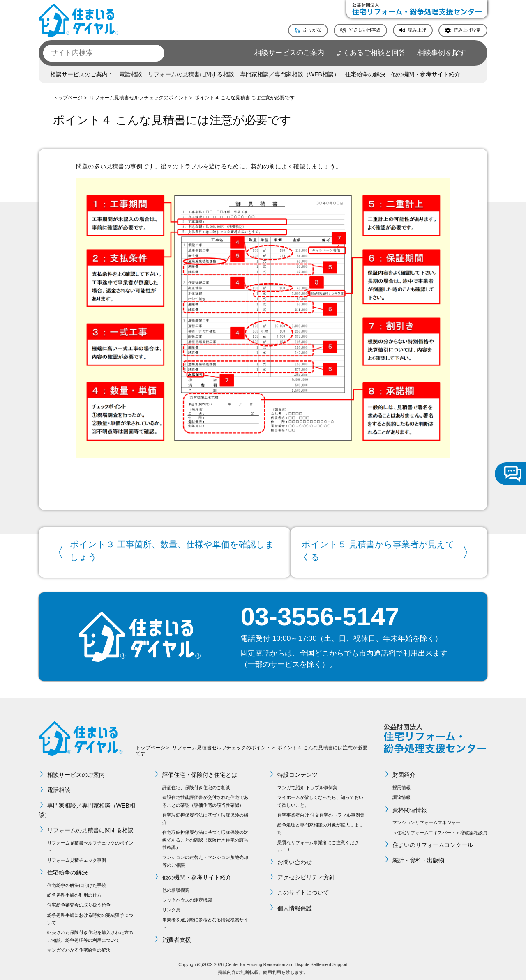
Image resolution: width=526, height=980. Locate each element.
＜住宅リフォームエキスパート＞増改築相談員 (440, 831)
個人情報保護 (295, 906)
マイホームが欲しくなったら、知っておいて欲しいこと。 (320, 799)
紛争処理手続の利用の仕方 (74, 893)
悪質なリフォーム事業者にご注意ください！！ (318, 844)
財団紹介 (404, 773)
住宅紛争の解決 (365, 74)
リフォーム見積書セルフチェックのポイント (139, 98)
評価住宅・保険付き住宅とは (200, 773)
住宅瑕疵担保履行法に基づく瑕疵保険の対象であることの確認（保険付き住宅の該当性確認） (205, 838)
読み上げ (417, 30)
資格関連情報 (410, 808)
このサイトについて (303, 891)
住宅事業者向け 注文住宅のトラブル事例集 (321, 813)
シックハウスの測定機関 (187, 898)
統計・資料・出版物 (418, 858)
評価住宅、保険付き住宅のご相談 (196, 786)
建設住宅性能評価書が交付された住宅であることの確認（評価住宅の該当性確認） (205, 799)
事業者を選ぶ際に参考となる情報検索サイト (205, 922)
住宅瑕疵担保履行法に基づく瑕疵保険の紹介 (205, 817)
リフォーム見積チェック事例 (77, 858)
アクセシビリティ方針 (306, 876)
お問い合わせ (295, 861)
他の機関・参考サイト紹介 (426, 74)
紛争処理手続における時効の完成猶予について (90, 917)
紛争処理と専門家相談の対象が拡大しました (320, 826)
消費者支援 (177, 938)
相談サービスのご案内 (289, 53)
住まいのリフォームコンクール (433, 843)
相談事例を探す (442, 53)
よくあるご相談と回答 (371, 53)
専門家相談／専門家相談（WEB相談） (290, 74)
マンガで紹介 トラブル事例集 (307, 786)
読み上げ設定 (467, 30)
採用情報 (401, 786)
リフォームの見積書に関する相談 (191, 74)
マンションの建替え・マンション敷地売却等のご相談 (205, 859)
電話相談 (131, 74)
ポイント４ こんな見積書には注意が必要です (245, 98)
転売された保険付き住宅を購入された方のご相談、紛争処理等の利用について (90, 934)
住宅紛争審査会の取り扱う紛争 (79, 903)
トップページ (68, 98)
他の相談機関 (176, 888)
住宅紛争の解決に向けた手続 (77, 884)
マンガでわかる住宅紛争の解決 (79, 948)
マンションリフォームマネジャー (426, 821)
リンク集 (171, 908)
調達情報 (401, 796)
